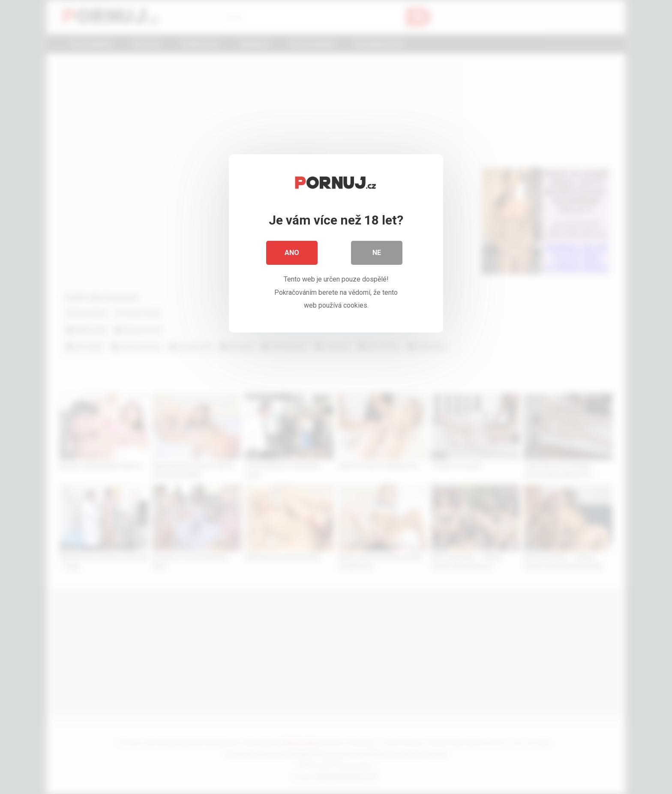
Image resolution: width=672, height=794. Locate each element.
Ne (377, 253)
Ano (292, 253)
